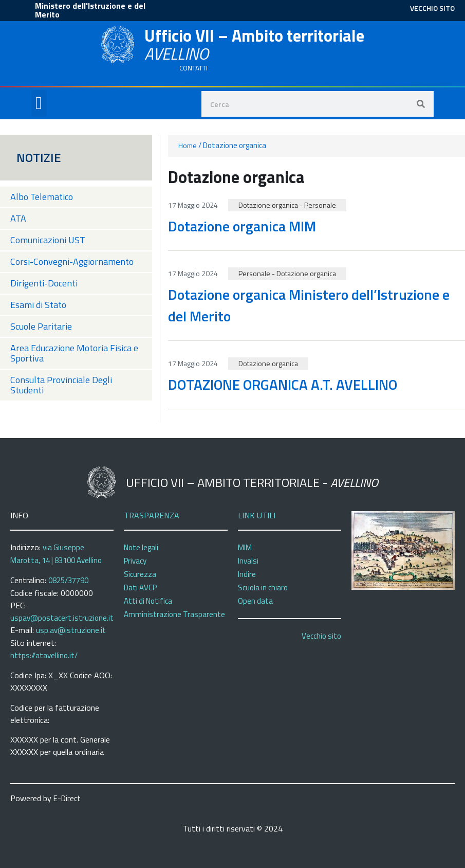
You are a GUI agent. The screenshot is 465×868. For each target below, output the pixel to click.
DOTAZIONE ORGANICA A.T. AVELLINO (283, 384)
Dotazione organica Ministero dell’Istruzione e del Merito (309, 305)
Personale (320, 205)
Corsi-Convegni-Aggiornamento (72, 261)
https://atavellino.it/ (44, 655)
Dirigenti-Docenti (44, 283)
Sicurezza (140, 574)
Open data (255, 601)
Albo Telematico (42, 197)
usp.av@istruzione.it (71, 630)
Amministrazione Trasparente (174, 614)
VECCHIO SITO (432, 8)
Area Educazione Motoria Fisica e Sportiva (74, 353)
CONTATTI (193, 68)
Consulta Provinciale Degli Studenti (61, 385)
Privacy (135, 561)
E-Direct (67, 798)
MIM (245, 547)
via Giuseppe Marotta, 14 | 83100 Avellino (56, 554)
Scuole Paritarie (41, 326)
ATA (18, 218)
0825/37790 (68, 580)
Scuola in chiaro (263, 587)
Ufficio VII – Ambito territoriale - (252, 482)
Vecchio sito (321, 636)
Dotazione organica (268, 205)
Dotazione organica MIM (242, 226)
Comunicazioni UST (48, 240)
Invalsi (248, 561)
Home (188, 146)
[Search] (421, 104)
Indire (247, 574)
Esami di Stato (38, 305)
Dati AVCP (140, 587)
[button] (39, 104)
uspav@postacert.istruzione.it (62, 618)
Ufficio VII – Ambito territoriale (254, 44)
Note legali (141, 547)
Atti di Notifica (148, 601)
